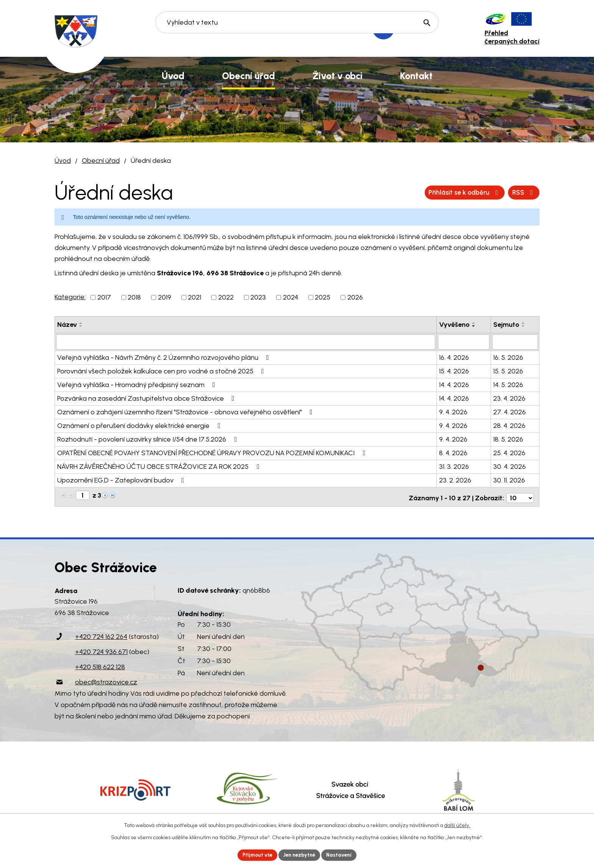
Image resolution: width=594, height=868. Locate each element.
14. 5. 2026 (508, 384)
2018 (134, 297)
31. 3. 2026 (454, 466)
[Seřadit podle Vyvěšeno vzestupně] (474, 323)
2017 (104, 297)
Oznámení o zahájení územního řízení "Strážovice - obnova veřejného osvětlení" (186, 411)
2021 (195, 297)
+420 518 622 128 (100, 664)
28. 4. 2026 (509, 425)
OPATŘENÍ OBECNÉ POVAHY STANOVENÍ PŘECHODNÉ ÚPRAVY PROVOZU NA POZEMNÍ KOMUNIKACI (213, 452)
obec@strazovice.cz (106, 679)
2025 (323, 297)
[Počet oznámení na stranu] (520, 495)
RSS (435, 192)
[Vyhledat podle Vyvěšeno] (464, 342)
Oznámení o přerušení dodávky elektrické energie (140, 425)
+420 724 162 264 (101, 634)
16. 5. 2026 (508, 357)
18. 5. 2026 (508, 439)
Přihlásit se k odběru (497, 192)
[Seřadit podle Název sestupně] (81, 326)
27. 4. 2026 (510, 411)
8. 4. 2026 (453, 452)
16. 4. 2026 (454, 357)
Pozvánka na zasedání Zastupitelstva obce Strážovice (147, 398)
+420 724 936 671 (101, 649)
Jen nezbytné (300, 855)
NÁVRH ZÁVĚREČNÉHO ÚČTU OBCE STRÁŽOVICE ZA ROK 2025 (160, 466)
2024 (291, 297)
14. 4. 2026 (454, 384)
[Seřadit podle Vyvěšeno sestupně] (474, 326)
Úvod (63, 161)
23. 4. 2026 (509, 398)
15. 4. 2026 (454, 370)
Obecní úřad (101, 161)
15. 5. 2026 (508, 370)
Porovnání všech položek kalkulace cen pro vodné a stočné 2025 (162, 370)
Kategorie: (70, 297)
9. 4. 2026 (453, 411)
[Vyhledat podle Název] (246, 342)
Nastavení (342, 855)
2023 (258, 297)
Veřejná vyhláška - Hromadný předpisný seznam (138, 384)
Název (67, 325)
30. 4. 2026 (510, 466)
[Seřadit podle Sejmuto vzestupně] (524, 323)
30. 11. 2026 (509, 479)
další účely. (457, 825)
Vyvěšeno (454, 325)
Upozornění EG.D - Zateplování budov (122, 479)
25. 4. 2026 (509, 452)
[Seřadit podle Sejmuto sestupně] (524, 326)
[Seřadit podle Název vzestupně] (81, 323)
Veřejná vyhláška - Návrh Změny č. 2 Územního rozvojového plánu (165, 357)
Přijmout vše (255, 855)
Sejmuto (506, 325)
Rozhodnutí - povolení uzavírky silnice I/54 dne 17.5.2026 (148, 439)
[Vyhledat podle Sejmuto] (515, 342)
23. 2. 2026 (455, 479)
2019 (165, 297)
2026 (355, 297)
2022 (226, 297)
